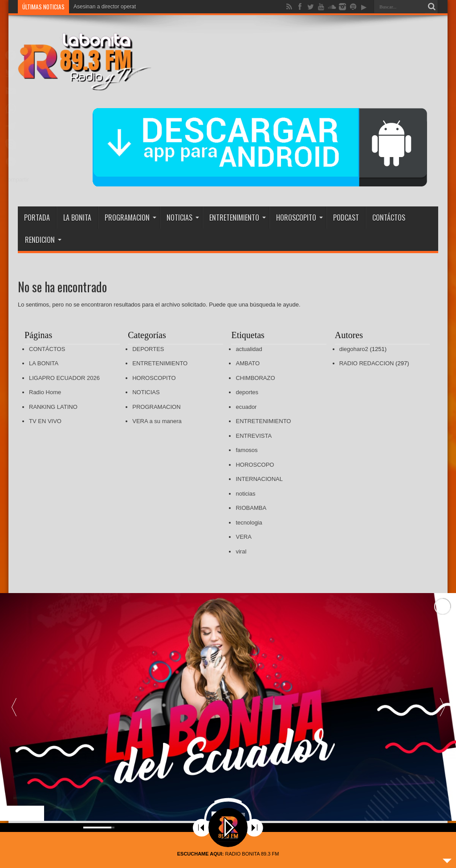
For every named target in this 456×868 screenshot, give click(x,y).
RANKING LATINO (53, 407)
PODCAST (346, 218)
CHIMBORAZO (255, 378)
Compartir (16, 180)
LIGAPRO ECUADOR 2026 (64, 378)
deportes (247, 392)
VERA (243, 537)
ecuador (246, 407)
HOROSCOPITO (299, 218)
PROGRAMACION (130, 218)
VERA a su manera (157, 421)
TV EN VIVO (45, 421)
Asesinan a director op (100, 7)
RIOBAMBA (251, 508)
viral (241, 551)
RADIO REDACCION (367, 363)
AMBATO (248, 363)
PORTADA (37, 218)
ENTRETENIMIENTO (238, 218)
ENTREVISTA (254, 436)
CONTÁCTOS (389, 218)
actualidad (249, 349)
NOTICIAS (183, 218)
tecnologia (249, 523)
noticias (245, 494)
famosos (246, 450)
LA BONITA (77, 218)
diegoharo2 (354, 349)
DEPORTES (148, 349)
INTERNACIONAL (259, 479)
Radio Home (45, 392)
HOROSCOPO (255, 465)
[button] (442, 707)
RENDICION (43, 240)
